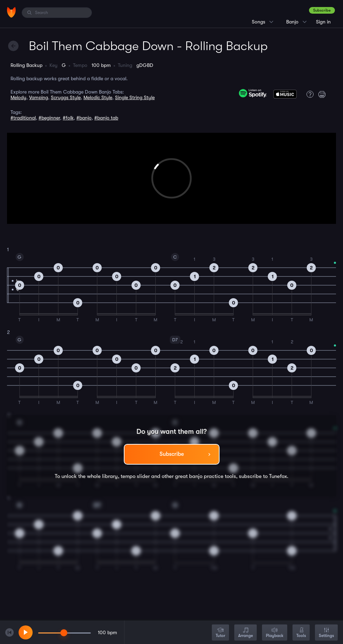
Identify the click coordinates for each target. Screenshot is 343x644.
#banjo (84, 118)
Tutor (220, 633)
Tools (301, 633)
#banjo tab (106, 118)
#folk (68, 118)
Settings (326, 633)
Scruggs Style (66, 97)
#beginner (49, 118)
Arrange (246, 633)
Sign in (323, 22)
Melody (18, 97)
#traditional (23, 118)
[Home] (11, 12)
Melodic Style (98, 97)
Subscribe (322, 10)
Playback (275, 633)
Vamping (39, 97)
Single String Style (135, 97)
